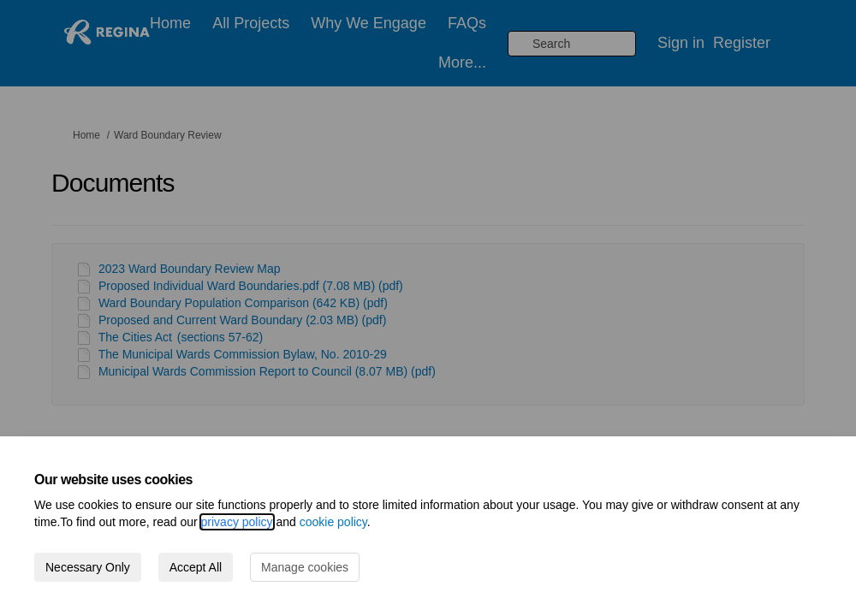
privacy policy (237, 522)
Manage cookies (305, 567)
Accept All (196, 567)
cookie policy (333, 522)
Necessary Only (88, 567)
